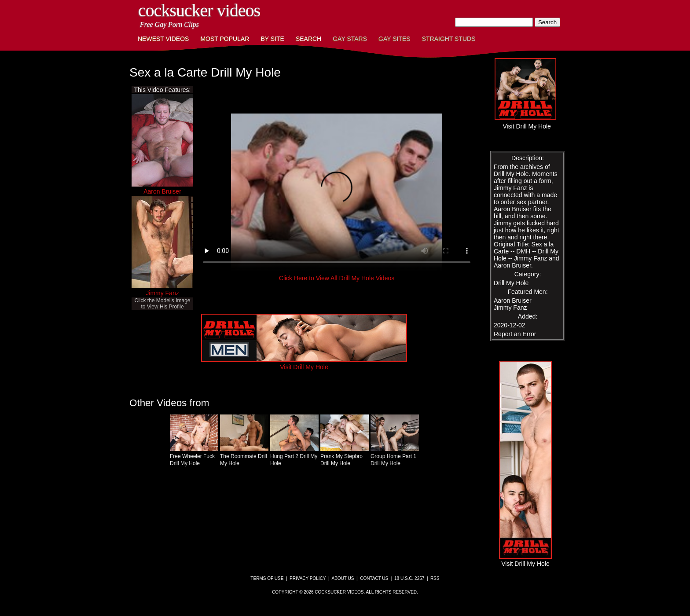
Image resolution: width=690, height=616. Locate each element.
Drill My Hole (511, 283)
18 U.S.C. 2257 (409, 578)
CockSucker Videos (199, 10)
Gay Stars (350, 39)
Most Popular (225, 39)
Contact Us (374, 578)
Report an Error (515, 334)
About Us (343, 578)
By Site (272, 39)
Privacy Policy (308, 578)
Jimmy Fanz (162, 293)
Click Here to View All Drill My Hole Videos (337, 278)
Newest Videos (163, 39)
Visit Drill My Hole (304, 363)
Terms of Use (267, 578)
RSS (435, 578)
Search (308, 39)
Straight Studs (449, 39)
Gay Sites (395, 39)
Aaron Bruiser (162, 191)
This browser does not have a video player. (337, 193)
